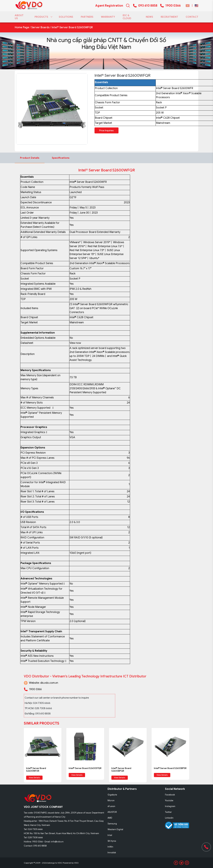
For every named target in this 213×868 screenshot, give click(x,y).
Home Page (22, 27)
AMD (110, 818)
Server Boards (40, 27)
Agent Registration (109, 6)
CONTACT (192, 17)
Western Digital (115, 829)
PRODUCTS (43, 17)
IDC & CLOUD (127, 17)
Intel (110, 835)
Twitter (168, 812)
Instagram (170, 806)
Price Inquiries (106, 131)
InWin (110, 847)
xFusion (111, 806)
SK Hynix (112, 841)
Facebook (170, 795)
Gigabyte (112, 795)
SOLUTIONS (66, 17)
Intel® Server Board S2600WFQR (72, 27)
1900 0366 (173, 6)
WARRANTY (108, 17)
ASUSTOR (112, 812)
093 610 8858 (148, 6)
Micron (111, 800)
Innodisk (112, 853)
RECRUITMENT (169, 17)
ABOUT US (19, 17)
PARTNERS (87, 17)
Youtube (169, 800)
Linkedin (169, 818)
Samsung (112, 824)
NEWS (149, 17)
